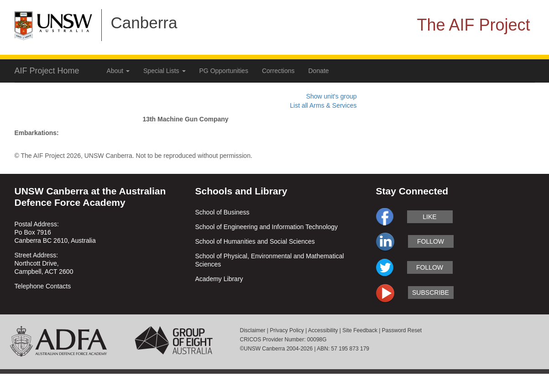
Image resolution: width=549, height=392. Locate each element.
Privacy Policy (287, 330)
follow (431, 241)
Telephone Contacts (43, 286)
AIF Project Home (47, 71)
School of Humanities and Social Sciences (255, 241)
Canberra (144, 23)
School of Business (222, 212)
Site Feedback (360, 330)
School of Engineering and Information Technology (267, 227)
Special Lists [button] (164, 71)
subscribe (431, 293)
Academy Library (219, 279)
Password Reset (402, 330)
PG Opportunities (224, 71)
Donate (319, 71)
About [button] (118, 71)
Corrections (278, 71)
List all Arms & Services (323, 105)
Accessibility (323, 330)
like (429, 217)
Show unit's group (332, 96)
